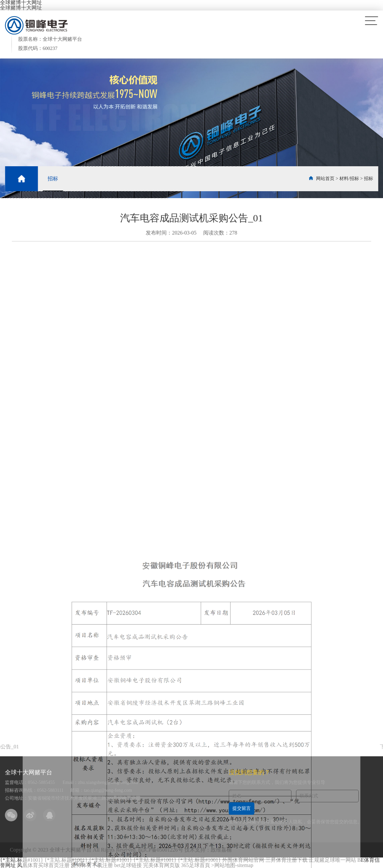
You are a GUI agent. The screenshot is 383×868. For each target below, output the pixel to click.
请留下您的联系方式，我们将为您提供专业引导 (277, 782)
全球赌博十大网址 (21, 8)
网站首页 (325, 179)
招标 (53, 179)
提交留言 (242, 808)
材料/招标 (349, 179)
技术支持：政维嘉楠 (208, 850)
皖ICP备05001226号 (161, 850)
